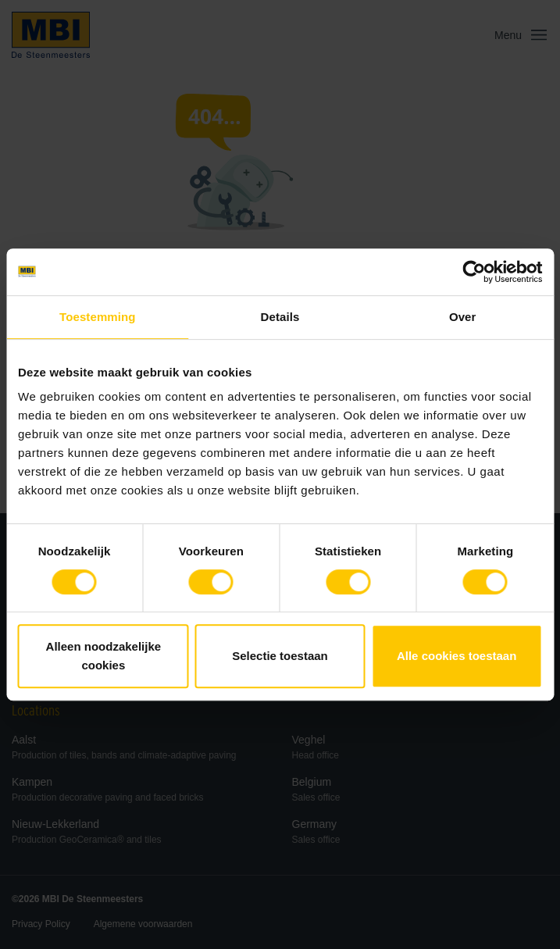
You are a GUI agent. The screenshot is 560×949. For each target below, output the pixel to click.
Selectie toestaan (280, 656)
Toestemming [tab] (98, 317)
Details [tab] (280, 317)
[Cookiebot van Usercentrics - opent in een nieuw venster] (474, 272)
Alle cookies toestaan (457, 656)
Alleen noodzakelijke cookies (104, 656)
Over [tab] (463, 317)
